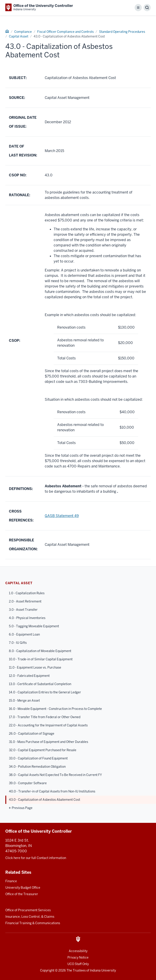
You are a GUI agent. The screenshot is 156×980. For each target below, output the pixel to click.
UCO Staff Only (78, 964)
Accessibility (78, 951)
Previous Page (21, 808)
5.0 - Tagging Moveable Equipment (34, 626)
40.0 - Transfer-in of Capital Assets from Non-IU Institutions (52, 791)
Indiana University (103, 970)
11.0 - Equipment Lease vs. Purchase (35, 667)
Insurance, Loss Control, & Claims (30, 917)
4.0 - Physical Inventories (27, 618)
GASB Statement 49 (62, 516)
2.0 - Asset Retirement (25, 601)
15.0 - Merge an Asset (24, 701)
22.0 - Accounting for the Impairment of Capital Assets (48, 725)
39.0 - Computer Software (28, 783)
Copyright (47, 970)
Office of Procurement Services (28, 910)
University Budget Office (23, 888)
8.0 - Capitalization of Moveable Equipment (40, 651)
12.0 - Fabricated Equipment (29, 676)
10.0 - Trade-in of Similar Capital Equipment (41, 659)
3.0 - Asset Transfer (23, 610)
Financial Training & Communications (33, 923)
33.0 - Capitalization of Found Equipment (38, 758)
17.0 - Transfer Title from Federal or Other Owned (45, 717)
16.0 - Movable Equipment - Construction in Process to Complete (55, 709)
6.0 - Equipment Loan (24, 634)
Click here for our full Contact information (36, 858)
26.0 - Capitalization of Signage (32, 734)
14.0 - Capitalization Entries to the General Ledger (45, 692)
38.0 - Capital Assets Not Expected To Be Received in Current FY (55, 775)
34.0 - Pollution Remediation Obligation (37, 767)
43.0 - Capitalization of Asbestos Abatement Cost (45, 800)
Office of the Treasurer (22, 894)
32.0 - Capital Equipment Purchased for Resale (43, 750)
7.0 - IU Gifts (18, 643)
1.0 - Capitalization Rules (27, 593)
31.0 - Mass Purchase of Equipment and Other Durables (49, 742)
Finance (11, 881)
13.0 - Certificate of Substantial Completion (40, 684)
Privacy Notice (78, 957)
